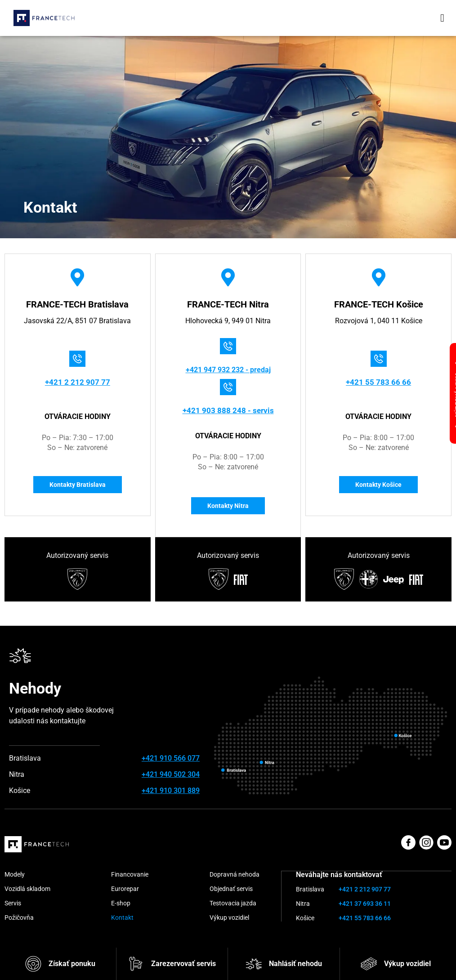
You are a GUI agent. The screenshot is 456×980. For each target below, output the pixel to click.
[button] (442, 18)
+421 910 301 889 (171, 791)
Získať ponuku (72, 964)
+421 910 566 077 (171, 759)
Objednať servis (231, 890)
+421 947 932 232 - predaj (228, 370)
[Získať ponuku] (33, 964)
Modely (15, 875)
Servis (13, 904)
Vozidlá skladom (27, 890)
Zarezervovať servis (183, 964)
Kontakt (122, 918)
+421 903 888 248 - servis (228, 410)
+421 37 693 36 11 (365, 904)
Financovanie (130, 875)
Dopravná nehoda (235, 875)
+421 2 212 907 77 (77, 382)
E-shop (121, 904)
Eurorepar (125, 890)
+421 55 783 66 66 (379, 382)
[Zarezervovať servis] (136, 964)
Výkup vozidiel (407, 964)
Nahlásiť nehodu (295, 964)
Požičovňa (19, 918)
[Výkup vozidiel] (369, 964)
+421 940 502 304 (171, 775)
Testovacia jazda (233, 904)
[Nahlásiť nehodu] (254, 964)
